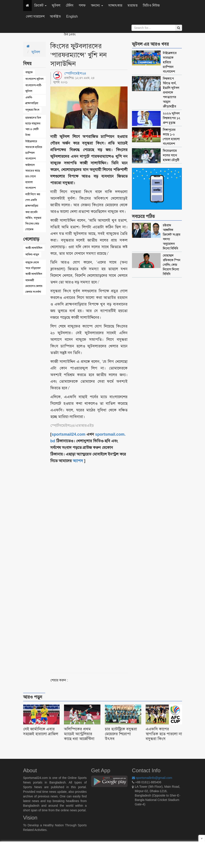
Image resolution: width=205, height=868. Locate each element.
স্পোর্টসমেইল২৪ (75, 73)
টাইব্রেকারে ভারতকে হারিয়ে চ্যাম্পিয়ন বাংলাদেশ (34, 150)
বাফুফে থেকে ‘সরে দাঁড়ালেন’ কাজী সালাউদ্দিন (34, 268)
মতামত (133, 5)
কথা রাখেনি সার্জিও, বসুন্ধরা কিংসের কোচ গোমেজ (33, 221)
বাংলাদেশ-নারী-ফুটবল (34, 88)
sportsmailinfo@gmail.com (152, 778)
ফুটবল (56, 5)
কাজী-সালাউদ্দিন (34, 248)
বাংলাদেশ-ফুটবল (34, 79)
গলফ (82, 5)
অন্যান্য (97, 5)
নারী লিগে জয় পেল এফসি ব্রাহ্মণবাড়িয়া (33, 200)
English (72, 16)
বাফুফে (29, 72)
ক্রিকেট (40, 5)
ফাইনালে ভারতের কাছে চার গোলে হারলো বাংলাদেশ (33, 176)
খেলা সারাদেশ (35, 16)
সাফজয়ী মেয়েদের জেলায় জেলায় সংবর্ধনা (34, 286)
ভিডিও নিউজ (151, 5)
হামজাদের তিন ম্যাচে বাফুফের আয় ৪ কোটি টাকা (33, 126)
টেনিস (70, 5)
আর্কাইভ (55, 16)
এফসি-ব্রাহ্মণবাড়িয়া (32, 100)
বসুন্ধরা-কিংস (32, 110)
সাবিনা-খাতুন (32, 254)
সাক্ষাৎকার (115, 5)
